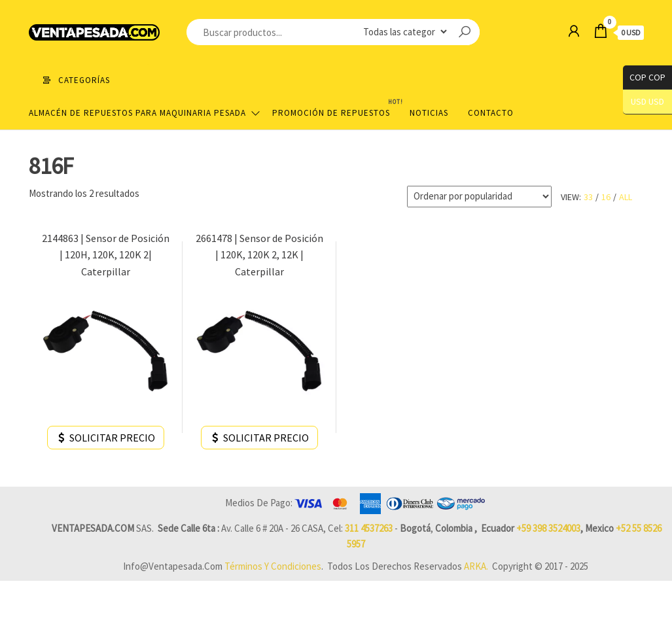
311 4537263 (369, 528)
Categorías (84, 80)
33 (588, 197)
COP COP (644, 78)
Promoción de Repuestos (336, 108)
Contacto (491, 113)
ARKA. (476, 566)
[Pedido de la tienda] (479, 197)
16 (606, 197)
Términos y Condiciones (273, 566)
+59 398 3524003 (548, 528)
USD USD (647, 102)
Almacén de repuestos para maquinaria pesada (137, 113)
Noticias (429, 113)
